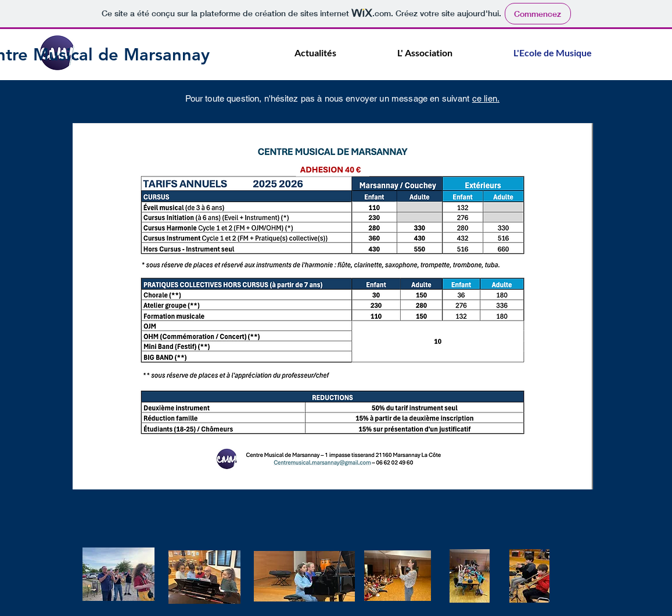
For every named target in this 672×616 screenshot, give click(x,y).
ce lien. (486, 98)
